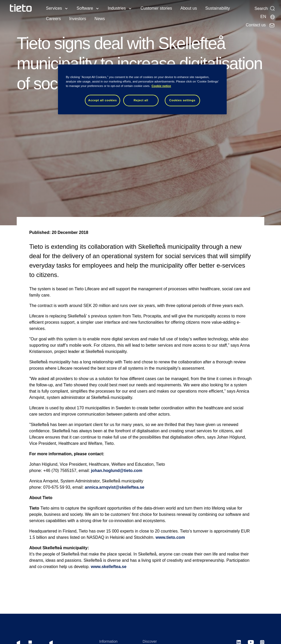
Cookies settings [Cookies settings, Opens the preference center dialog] (182, 100)
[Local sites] (268, 17)
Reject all (141, 100)
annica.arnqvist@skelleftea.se (115, 487)
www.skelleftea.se (109, 567)
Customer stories (156, 8)
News (100, 19)
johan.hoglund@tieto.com (117, 471)
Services (54, 8)
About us (189, 8)
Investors (78, 19)
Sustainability (218, 8)
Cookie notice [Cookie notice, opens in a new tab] (161, 86)
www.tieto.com (170, 537)
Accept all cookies (103, 100)
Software (85, 8)
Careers (53, 19)
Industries (117, 8)
